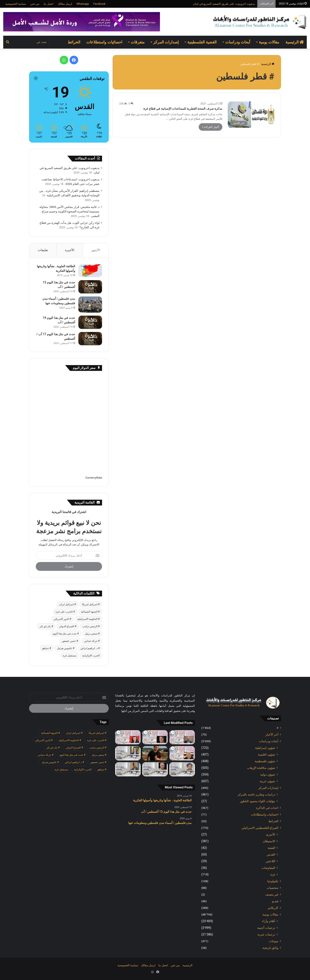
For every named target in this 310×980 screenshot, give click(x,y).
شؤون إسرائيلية (265, 748)
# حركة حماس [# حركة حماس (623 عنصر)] (92, 641)
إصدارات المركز (166, 42)
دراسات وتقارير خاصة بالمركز (256, 794)
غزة (273, 874)
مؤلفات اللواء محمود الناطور (257, 801)
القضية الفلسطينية (202, 42)
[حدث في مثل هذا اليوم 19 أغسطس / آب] (90, 322)
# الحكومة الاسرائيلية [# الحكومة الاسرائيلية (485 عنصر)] (88, 619)
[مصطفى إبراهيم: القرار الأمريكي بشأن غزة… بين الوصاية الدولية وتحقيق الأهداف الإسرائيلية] (128, 753)
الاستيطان (269, 841)
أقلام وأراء (269, 921)
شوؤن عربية (267, 781)
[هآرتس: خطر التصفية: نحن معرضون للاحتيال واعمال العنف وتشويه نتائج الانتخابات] (182, 737)
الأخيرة (70, 250)
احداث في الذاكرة (267, 808)
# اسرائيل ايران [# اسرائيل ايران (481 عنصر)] (67, 604)
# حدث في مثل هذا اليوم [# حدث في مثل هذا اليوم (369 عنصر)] (66, 634)
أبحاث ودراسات (238, 42)
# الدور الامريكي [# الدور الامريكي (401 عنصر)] (62, 619)
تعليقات (43, 250)
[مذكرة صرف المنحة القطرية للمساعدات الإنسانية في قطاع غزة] (251, 115)
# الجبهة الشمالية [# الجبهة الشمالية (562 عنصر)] (90, 612)
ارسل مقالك (65, 4)
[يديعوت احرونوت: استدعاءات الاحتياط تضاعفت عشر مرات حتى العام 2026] (155, 753)
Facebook (99, 4)
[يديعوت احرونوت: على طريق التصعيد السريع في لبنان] (182, 753)
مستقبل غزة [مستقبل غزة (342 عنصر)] (70, 656)
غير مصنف (272, 894)
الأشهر (96, 250)
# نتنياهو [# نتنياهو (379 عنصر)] (47, 648)
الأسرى (270, 834)
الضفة (271, 848)
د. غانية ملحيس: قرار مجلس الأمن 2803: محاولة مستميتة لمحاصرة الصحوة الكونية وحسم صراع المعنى (69, 211)
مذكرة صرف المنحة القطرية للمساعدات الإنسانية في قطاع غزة (183, 109)
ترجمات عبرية (266, 934)
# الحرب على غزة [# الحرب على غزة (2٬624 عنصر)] (65, 612)
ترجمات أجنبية (266, 928)
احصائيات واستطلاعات (104, 42)
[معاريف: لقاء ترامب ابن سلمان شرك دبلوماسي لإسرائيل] (128, 737)
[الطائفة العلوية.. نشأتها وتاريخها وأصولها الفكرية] (90, 271)
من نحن (35, 4)
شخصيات (273, 888)
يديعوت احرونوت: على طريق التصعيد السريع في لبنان (224, 4)
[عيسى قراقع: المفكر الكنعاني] (128, 769)
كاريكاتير (273, 908)
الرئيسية (295, 42)
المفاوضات (268, 868)
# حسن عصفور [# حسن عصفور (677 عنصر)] (70, 641)
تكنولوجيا (273, 881)
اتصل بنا (48, 4)
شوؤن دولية (268, 774)
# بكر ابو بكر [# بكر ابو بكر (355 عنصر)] (46, 626)
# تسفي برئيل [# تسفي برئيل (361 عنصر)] (92, 634)
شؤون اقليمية (267, 754)
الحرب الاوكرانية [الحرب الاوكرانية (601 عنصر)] (91, 656)
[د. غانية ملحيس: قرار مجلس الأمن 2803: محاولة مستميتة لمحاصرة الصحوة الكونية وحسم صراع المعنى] (182, 769)
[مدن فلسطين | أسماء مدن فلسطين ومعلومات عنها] (90, 305)
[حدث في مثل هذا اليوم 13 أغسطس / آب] (90, 287)
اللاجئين (270, 861)
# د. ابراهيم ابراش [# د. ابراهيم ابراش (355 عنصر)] (90, 648)
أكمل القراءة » (211, 127)
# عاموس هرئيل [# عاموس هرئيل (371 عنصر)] (66, 648)
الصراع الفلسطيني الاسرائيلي (260, 828)
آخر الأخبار (272, 734)
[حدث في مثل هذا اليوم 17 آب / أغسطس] (90, 339)
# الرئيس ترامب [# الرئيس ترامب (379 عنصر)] (91, 626)
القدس (271, 854)
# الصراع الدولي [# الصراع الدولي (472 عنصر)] (68, 626)
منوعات (274, 941)
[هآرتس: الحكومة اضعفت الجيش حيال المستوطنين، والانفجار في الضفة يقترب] (155, 737)
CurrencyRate (94, 478)
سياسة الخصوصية (16, 4)
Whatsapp (83, 4)
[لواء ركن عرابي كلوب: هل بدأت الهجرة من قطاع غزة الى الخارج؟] (155, 769)
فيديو (275, 901)
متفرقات (138, 42)
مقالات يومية (269, 42)
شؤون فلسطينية (265, 761)
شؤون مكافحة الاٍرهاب (261, 768)
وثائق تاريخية (270, 948)
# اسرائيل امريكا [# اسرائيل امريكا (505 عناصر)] (91, 604)
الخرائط (74, 42)
